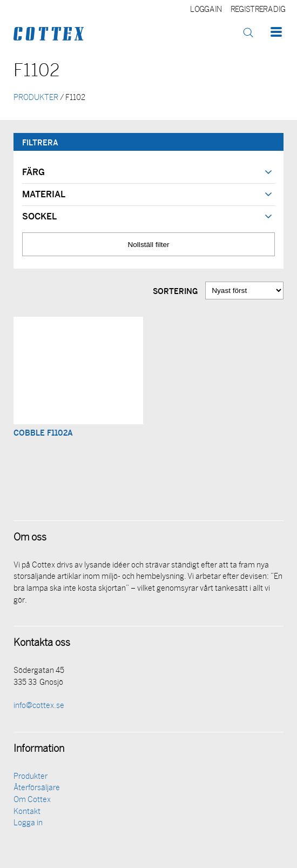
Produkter (31, 777)
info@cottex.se (39, 706)
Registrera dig (258, 10)
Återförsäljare (37, 788)
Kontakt (27, 812)
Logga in (206, 10)
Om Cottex (32, 800)
